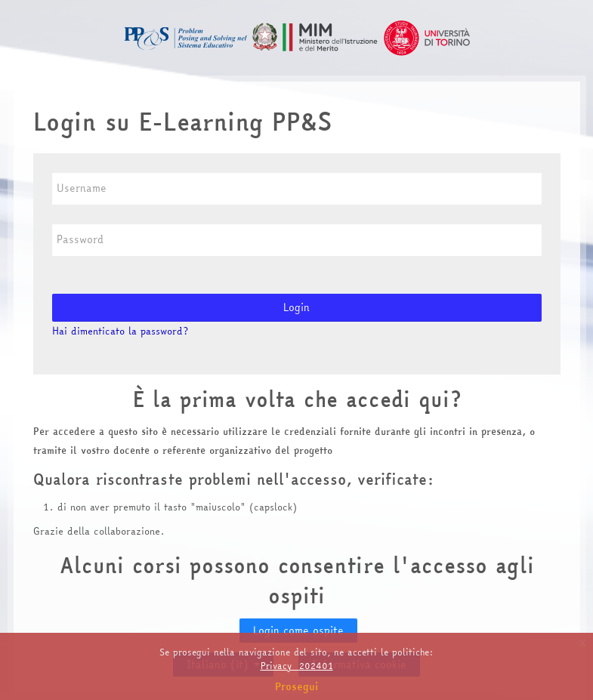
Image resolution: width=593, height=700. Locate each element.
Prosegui (297, 686)
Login (296, 307)
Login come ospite (298, 631)
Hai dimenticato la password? (120, 331)
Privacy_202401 (297, 666)
